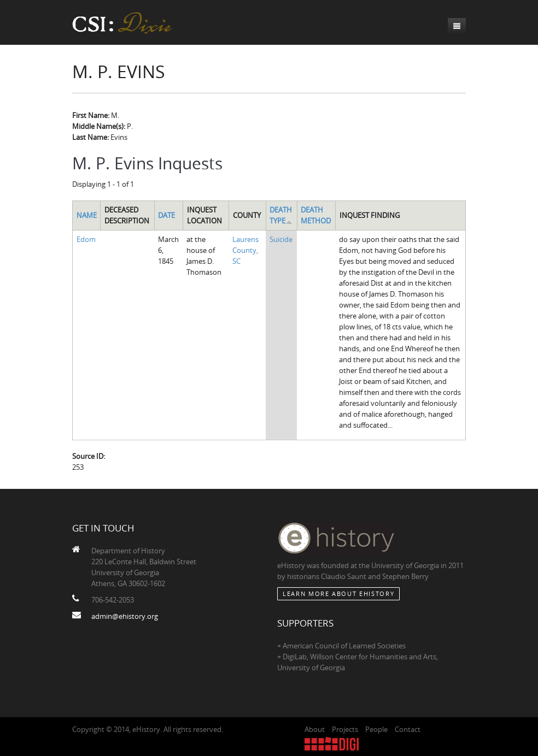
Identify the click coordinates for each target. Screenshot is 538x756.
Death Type (281, 215)
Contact (408, 729)
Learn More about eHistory (338, 593)
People (376, 729)
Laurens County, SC (245, 250)
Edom (86, 239)
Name (87, 215)
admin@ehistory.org (125, 616)
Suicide (281, 239)
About (315, 729)
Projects (345, 729)
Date (166, 215)
